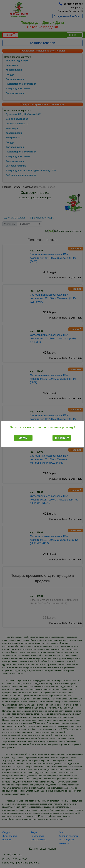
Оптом (23, 438)
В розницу (62, 438)
